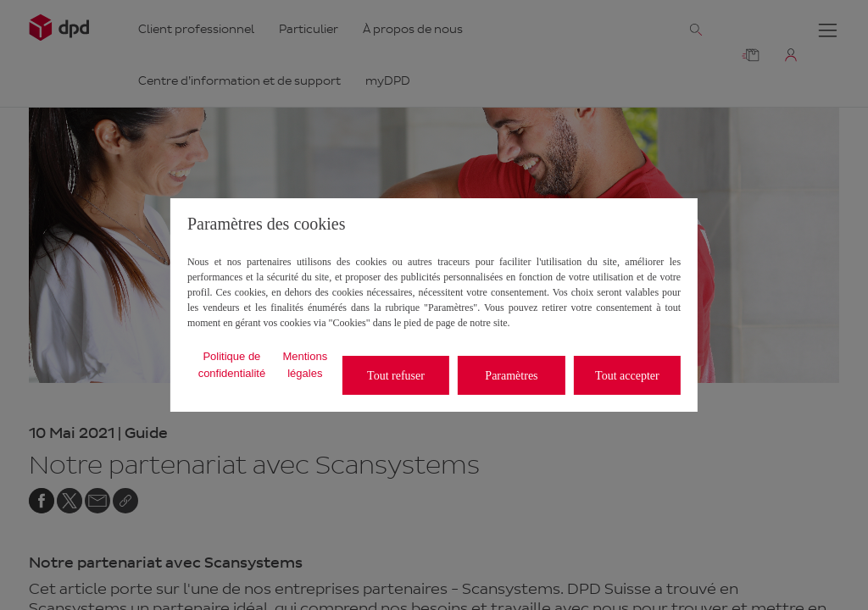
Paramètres (511, 376)
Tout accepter (627, 376)
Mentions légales (305, 365)
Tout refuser (396, 376)
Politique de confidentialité (232, 365)
